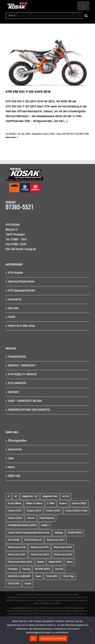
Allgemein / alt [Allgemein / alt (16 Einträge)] (30, 496)
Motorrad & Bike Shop (21, 326)
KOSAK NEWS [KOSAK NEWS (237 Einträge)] (75, 533)
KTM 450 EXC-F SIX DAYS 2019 (28, 92)
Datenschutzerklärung (53, 638)
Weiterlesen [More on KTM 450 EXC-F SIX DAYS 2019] (11, 138)
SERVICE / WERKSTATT (22, 366)
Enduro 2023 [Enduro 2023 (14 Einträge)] (53, 511)
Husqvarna (15, 299)
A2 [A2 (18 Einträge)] (16, 496)
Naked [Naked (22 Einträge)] (40, 562)
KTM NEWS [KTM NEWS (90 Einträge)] (14, 540)
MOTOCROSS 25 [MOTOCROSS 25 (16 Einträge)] (33, 540)
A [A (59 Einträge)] (8, 496)
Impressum (20, 595)
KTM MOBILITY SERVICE (22, 374)
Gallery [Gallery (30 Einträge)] (45, 525)
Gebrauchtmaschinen (21, 282)
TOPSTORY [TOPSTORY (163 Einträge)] (14, 584)
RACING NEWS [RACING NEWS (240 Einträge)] (42, 569)
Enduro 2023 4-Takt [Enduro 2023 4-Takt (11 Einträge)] (76, 511)
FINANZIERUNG (17, 357)
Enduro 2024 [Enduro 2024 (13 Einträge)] (15, 518)
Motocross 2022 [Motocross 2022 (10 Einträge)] (40, 555)
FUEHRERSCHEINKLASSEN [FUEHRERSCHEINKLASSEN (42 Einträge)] (22, 525)
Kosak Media (22, 597)
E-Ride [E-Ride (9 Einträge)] (51, 504)
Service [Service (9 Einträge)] (59, 569)
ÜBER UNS (14, 476)
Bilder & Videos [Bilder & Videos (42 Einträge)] (34, 504)
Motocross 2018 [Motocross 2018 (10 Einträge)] (17, 547)
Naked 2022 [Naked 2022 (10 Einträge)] (55, 562)
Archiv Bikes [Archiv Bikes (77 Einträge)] (14, 504)
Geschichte (15, 450)
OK (33, 638)
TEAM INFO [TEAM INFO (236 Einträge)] (52, 576)
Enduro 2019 (48, 134)
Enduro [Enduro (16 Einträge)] (63, 504)
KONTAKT (13, 392)
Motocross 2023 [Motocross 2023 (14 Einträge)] (63, 555)
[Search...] (44, 16)
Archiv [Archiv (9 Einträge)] (66, 496)
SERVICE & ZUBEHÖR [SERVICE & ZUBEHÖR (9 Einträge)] (19, 576)
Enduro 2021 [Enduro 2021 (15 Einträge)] (15, 511)
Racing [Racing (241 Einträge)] (26, 569)
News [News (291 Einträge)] (70, 562)
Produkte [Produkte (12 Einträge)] (13, 569)
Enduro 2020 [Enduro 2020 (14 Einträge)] (79, 504)
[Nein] (90, 630)
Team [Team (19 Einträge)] (38, 576)
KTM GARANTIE (17, 383)
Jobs (11, 458)
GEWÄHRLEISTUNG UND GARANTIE (29, 410)
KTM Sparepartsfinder (22, 291)
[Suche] (86, 16)
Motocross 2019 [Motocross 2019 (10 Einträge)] (40, 547)
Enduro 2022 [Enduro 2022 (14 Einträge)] (34, 511)
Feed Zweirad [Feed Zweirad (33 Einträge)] (47, 518)
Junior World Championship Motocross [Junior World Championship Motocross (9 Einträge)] (29, 533)
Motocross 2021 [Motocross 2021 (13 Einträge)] (17, 555)
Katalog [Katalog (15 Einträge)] (59, 533)
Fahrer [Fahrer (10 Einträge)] (31, 518)
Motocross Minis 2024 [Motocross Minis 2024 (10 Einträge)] (20, 562)
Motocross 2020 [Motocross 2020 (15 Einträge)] (63, 547)
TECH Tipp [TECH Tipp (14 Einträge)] (68, 576)
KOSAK (13, 134)
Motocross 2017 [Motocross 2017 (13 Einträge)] (56, 540)
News (11, 467)
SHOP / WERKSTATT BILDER (25, 401)
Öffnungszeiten (17, 441)
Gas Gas (13, 308)
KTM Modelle (15, 273)
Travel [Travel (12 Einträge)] (28, 584)
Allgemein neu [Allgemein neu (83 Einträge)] (50, 496)
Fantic (12, 317)
